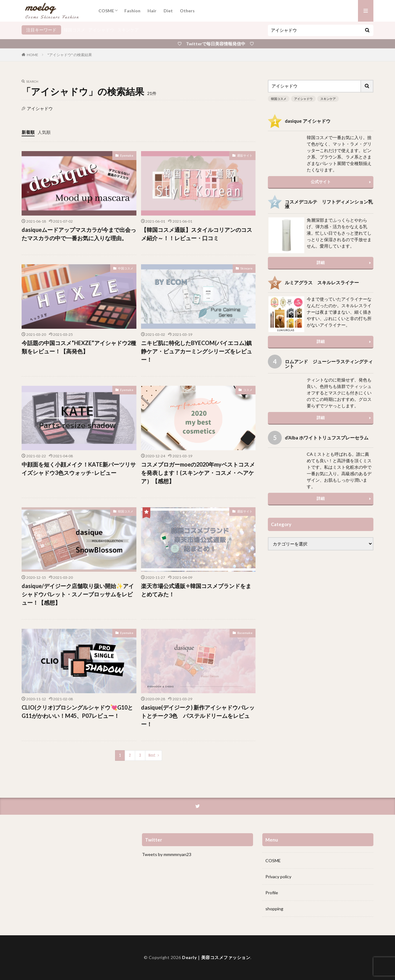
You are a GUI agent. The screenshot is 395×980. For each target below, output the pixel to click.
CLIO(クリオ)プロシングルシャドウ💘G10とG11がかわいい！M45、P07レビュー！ (77, 712)
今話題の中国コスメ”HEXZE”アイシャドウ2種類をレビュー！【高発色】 (79, 347)
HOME (33, 55)
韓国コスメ (74, 30)
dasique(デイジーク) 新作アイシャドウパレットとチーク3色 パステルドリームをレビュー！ (198, 716)
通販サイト (245, 155)
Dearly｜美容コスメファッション (216, 957)
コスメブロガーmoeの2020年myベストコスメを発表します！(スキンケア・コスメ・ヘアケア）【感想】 (198, 473)
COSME (106, 11)
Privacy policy (278, 877)
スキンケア (128, 30)
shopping (274, 909)
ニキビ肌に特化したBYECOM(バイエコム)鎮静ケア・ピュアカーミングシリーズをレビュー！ (197, 351)
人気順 (44, 132)
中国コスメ (126, 268)
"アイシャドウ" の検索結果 (70, 55)
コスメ (248, 390)
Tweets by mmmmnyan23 (167, 854)
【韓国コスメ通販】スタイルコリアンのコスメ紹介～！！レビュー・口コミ (197, 234)
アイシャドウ (101, 30)
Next (152, 755)
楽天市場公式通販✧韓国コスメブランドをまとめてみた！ (196, 590)
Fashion (132, 11)
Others (187, 11)
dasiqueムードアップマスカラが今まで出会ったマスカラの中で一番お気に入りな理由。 (79, 234)
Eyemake (127, 155)
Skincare (246, 268)
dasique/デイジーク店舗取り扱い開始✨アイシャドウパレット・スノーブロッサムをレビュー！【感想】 (78, 594)
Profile (272, 893)
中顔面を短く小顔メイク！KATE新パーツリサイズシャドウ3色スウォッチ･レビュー (79, 469)
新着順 (28, 132)
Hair (152, 11)
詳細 (321, 262)
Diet (168, 11)
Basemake (245, 633)
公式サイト (321, 182)
